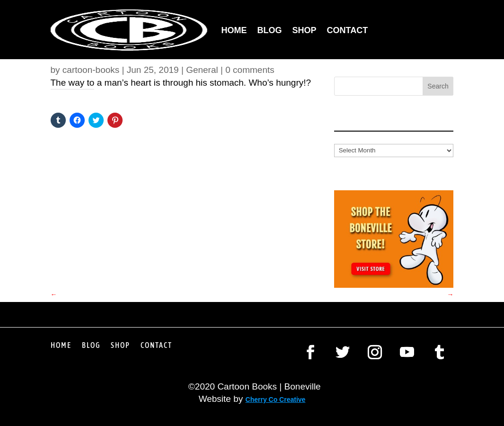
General (202, 70)
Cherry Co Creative (276, 399)
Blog (270, 30)
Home (234, 30)
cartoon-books (91, 70)
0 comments (250, 70)
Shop (305, 30)
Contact (348, 30)
